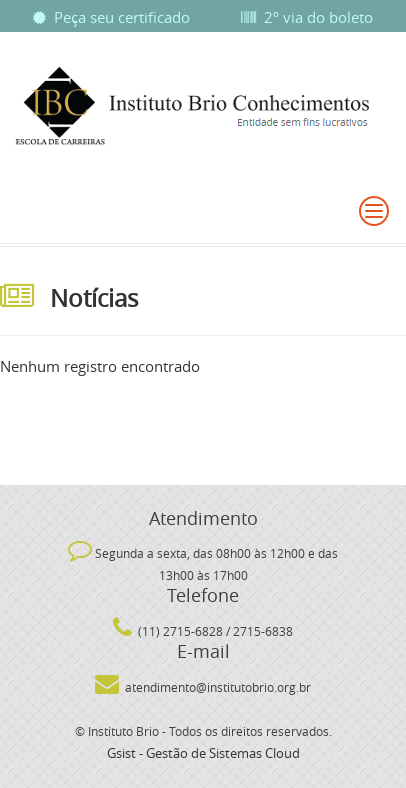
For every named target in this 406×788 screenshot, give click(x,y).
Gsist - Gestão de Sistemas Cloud (203, 753)
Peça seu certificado (111, 17)
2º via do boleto (307, 17)
